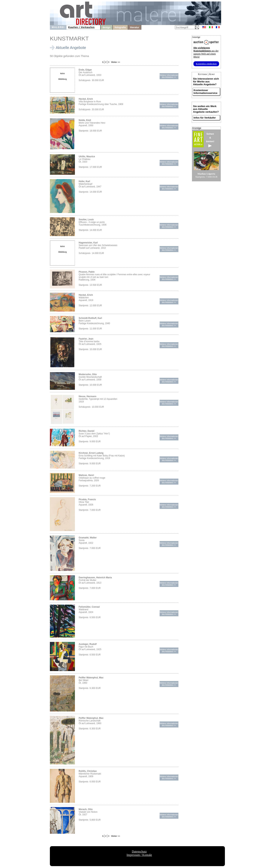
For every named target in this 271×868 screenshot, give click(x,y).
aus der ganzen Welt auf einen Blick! (206, 52)
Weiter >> (115, 62)
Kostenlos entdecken (206, 64)
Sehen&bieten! (210, 140)
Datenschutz (139, 852)
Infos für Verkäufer (205, 118)
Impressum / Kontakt (139, 855)
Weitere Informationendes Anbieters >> (169, 76)
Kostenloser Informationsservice (206, 92)
